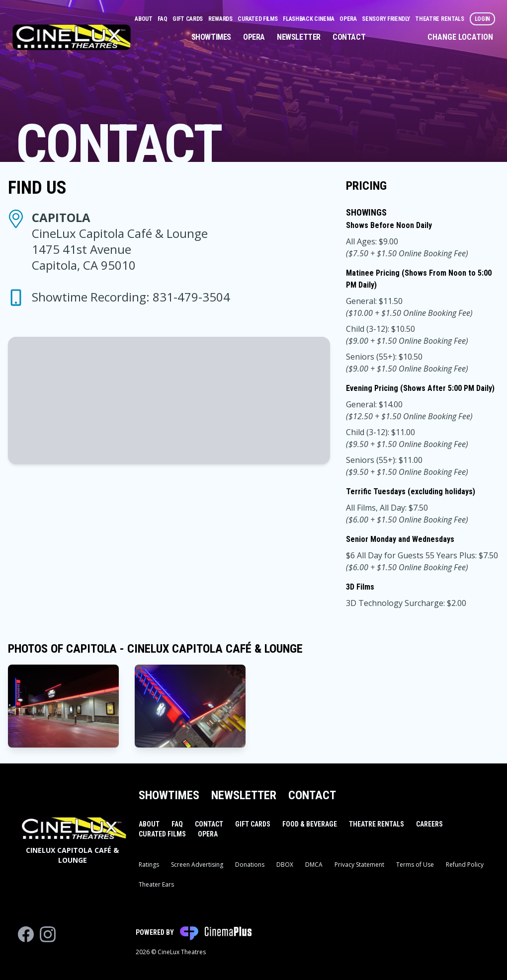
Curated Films (258, 19)
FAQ (163, 19)
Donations (250, 865)
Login (483, 19)
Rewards (221, 19)
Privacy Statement (359, 865)
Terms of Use (415, 865)
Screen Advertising (197, 865)
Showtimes (211, 37)
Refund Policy (465, 865)
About (144, 19)
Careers (429, 824)
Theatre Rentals (440, 19)
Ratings (149, 865)
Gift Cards (188, 19)
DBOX (285, 865)
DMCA (314, 865)
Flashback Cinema (309, 19)
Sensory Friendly (386, 19)
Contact (349, 37)
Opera (349, 19)
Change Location (460, 37)
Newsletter (299, 37)
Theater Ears (156, 884)
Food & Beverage (310, 824)
